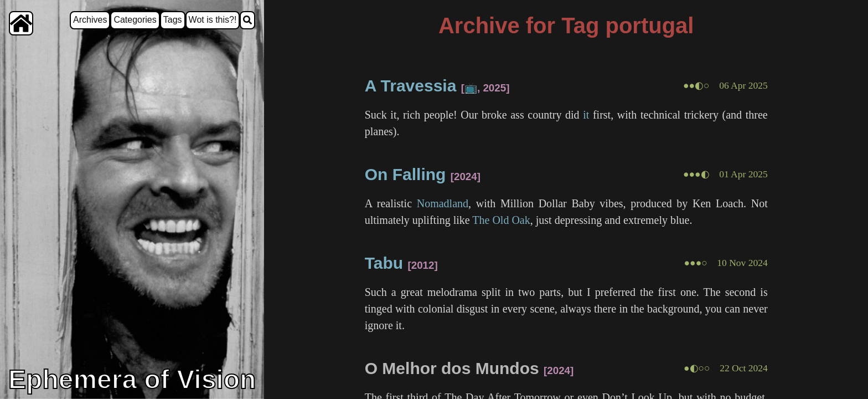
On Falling (405, 174)
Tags (173, 20)
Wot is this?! (213, 20)
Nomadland (443, 203)
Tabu (384, 263)
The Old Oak (501, 220)
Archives (90, 20)
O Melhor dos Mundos (452, 368)
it (586, 115)
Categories (135, 20)
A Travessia (411, 86)
